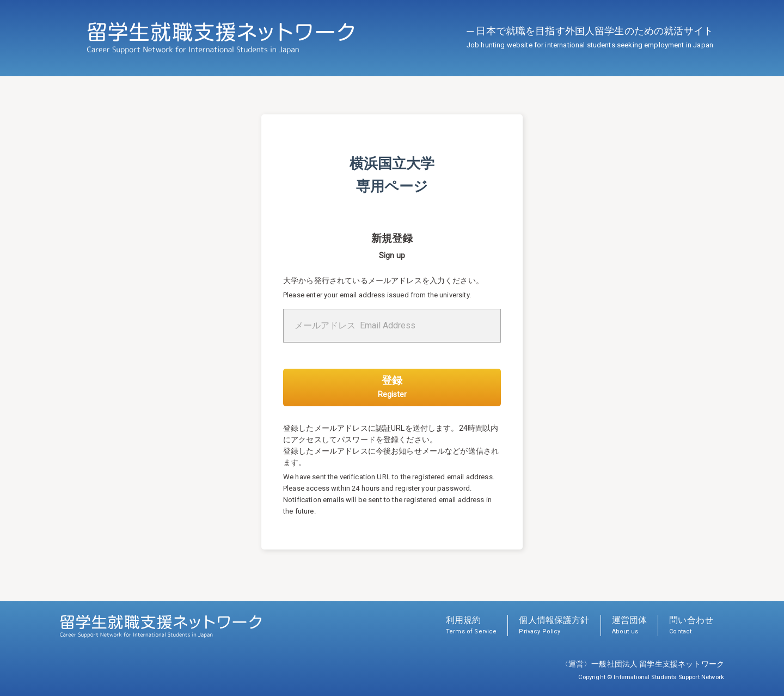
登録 (392, 386)
